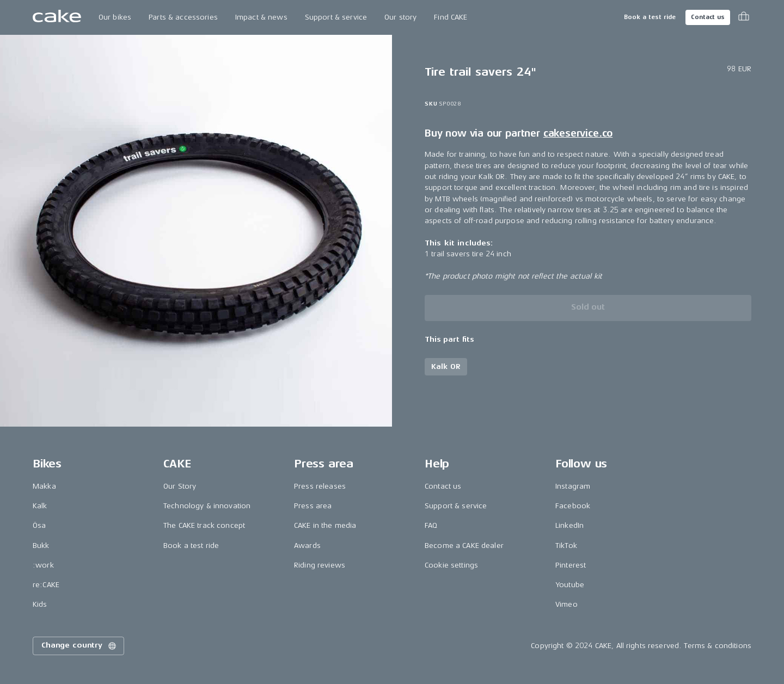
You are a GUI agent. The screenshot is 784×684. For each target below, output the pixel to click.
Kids (40, 604)
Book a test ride (650, 17)
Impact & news (261, 17)
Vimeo (566, 604)
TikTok (566, 546)
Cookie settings (451, 565)
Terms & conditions (718, 646)
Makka (44, 486)
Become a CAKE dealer (464, 546)
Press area (313, 506)
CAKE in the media (325, 525)
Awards (307, 546)
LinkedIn (569, 525)
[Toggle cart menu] (744, 17)
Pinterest (571, 565)
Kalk (40, 506)
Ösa (39, 525)
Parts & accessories (183, 17)
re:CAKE (46, 585)
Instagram (573, 486)
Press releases (320, 486)
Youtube (570, 585)
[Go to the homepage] (57, 17)
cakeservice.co (578, 133)
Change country (79, 646)
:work (43, 565)
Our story (400, 17)
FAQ (431, 525)
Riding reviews (320, 565)
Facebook (573, 506)
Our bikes (115, 17)
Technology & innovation (207, 506)
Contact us (708, 17)
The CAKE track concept (204, 525)
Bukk (41, 546)
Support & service (336, 17)
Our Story (180, 486)
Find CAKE (451, 17)
